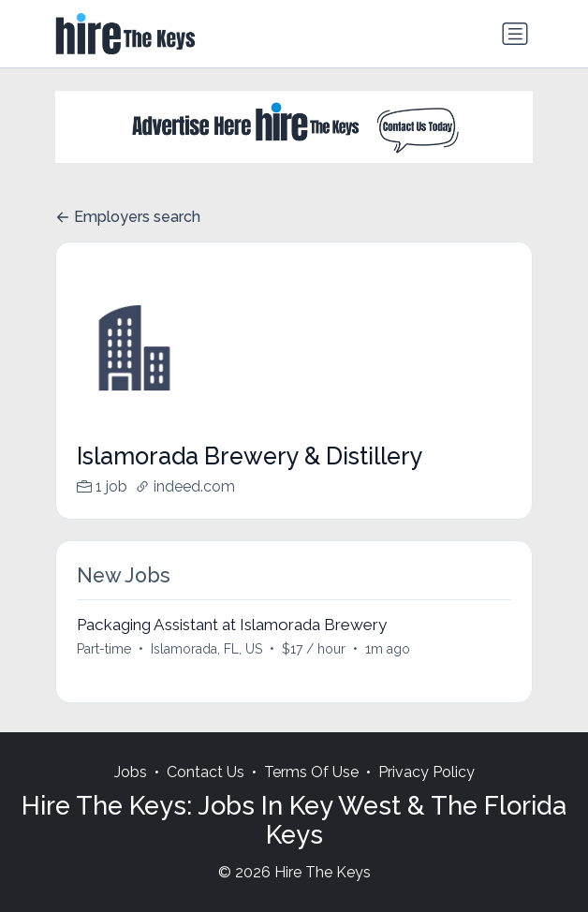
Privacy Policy (426, 772)
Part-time (104, 649)
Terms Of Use (311, 772)
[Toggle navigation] (515, 34)
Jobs (131, 772)
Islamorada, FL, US (206, 649)
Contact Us (206, 772)
